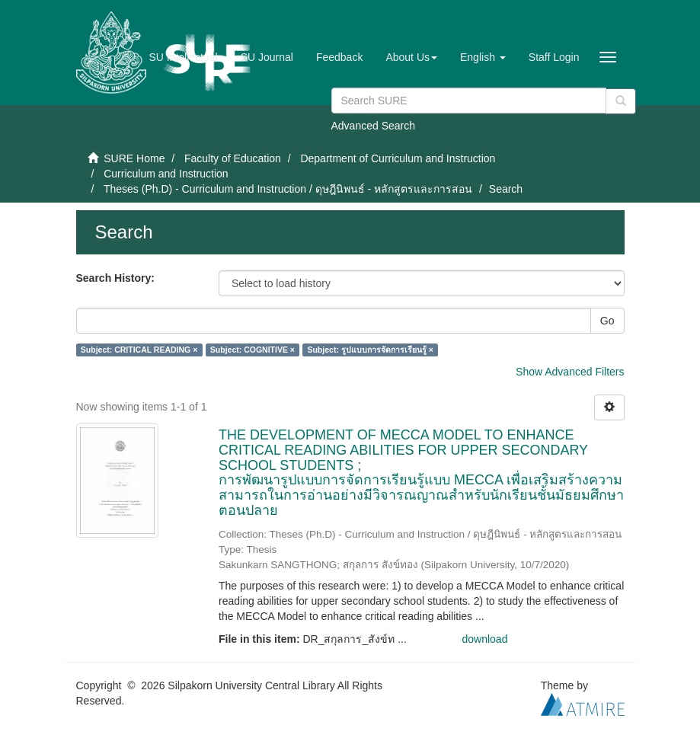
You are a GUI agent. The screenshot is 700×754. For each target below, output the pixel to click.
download (485, 639)
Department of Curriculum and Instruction (398, 158)
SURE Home (134, 158)
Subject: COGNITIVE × (253, 350)
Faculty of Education (233, 158)
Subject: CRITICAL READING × (139, 350)
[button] (411, 57)
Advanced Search (374, 126)
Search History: (115, 278)
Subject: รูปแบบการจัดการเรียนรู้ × (370, 350)
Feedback (339, 57)
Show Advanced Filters (570, 372)
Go (607, 321)
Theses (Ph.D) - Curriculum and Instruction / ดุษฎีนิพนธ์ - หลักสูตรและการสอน (288, 189)
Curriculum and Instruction (166, 174)
